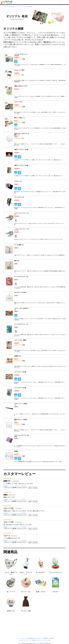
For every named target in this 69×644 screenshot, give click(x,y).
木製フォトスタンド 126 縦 (35, 172)
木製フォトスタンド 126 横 (35, 156)
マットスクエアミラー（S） (35, 331)
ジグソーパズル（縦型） (35, 347)
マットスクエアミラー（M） (35, 283)
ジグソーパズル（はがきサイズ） (35, 315)
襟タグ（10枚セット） (35, 124)
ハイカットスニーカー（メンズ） (35, 220)
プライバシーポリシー (21, 638)
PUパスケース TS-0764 (35, 299)
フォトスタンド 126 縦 (35, 394)
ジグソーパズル (35, 108)
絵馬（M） (35, 267)
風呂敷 (35, 458)
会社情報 (51, 638)
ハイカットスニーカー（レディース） (35, 235)
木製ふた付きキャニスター (35, 93)
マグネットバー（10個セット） (35, 410)
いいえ (35, 488)
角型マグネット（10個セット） (35, 426)
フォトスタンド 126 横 (35, 378)
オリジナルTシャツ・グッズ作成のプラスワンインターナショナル (34, 640)
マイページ (62, 2)
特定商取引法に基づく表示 (34, 638)
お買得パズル (35, 363)
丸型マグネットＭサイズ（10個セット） (35, 140)
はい (30, 488)
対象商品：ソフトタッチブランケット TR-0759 (15, 486)
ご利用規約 (45, 638)
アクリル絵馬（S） (35, 251)
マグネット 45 (35, 188)
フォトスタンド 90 (35, 204)
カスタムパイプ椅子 (35, 77)
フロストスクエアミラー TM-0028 (35, 442)
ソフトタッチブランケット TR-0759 (35, 61)
